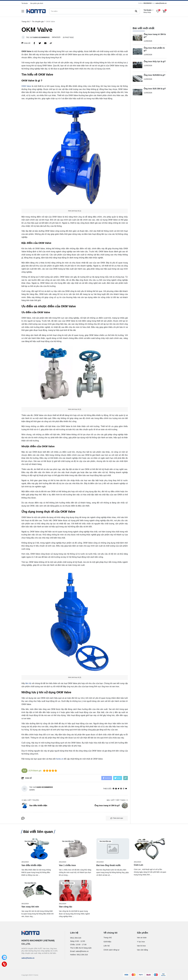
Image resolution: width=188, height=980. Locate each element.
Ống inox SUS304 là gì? (155, 75)
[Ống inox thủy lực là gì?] (138, 65)
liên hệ (28, 683)
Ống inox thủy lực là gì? (155, 61)
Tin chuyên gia (30, 841)
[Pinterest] (121, 789)
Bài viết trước (30, 800)
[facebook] (113, 789)
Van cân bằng (142, 950)
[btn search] (136, 11)
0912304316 (148, 3)
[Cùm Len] (150, 849)
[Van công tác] (75, 890)
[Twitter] (119, 789)
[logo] (36, 11)
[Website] (116, 789)
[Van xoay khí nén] (38, 890)
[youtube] (126, 789)
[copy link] (51, 43)
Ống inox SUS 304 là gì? (155, 89)
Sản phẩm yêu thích (37, 3)
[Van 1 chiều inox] (75, 849)
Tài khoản (25, 3)
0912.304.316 (76, 938)
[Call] (4, 964)
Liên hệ (107, 946)
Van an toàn (142, 938)
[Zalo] (4, 957)
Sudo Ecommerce (41, 37)
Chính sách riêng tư (112, 950)
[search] (95, 11)
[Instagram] (124, 789)
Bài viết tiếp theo (117, 800)
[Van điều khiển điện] (38, 849)
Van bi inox (141, 946)
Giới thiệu (107, 942)
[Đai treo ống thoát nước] (113, 849)
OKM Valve (26, 86)
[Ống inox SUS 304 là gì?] (138, 92)
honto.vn (60, 759)
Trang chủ (108, 938)
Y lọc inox (141, 942)
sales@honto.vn (161, 3)
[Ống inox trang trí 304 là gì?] (138, 38)
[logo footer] (41, 933)
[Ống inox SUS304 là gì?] (138, 79)
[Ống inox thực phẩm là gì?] (138, 51)
